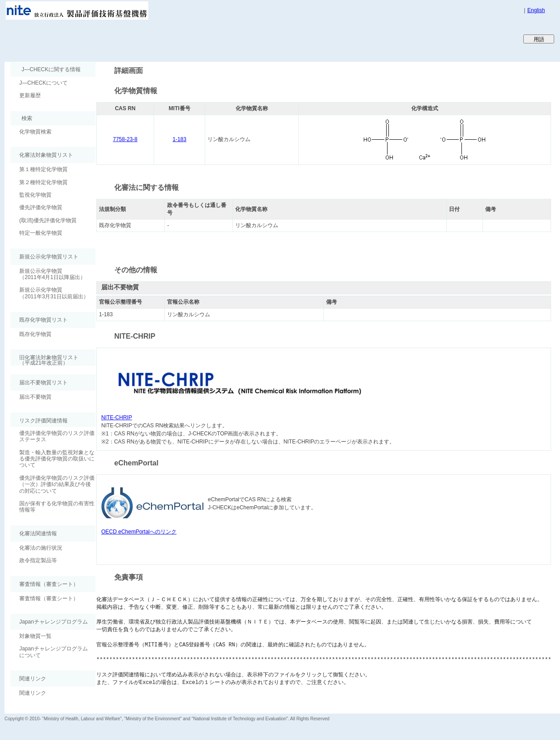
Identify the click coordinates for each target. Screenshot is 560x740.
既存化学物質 (35, 334)
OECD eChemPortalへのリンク (139, 532)
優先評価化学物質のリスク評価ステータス (57, 436)
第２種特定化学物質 (43, 182)
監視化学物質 (35, 195)
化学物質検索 (35, 132)
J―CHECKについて (43, 83)
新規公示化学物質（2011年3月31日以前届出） (54, 293)
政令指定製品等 (38, 560)
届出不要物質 (35, 397)
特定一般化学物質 (41, 233)
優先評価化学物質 (41, 207)
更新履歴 (30, 95)
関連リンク (33, 693)
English (536, 10)
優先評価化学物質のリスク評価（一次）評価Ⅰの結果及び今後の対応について (57, 484)
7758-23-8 (125, 139)
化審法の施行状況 (41, 548)
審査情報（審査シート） (49, 598)
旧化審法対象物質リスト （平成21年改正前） (44, 360)
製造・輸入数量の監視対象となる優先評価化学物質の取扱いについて (57, 459)
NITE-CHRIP (117, 417)
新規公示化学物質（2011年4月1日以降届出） (52, 274)
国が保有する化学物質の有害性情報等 (57, 507)
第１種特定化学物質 (43, 169)
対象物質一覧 (35, 636)
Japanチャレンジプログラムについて (54, 652)
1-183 (179, 139)
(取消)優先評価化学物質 (48, 220)
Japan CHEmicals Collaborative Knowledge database (113, 39)
